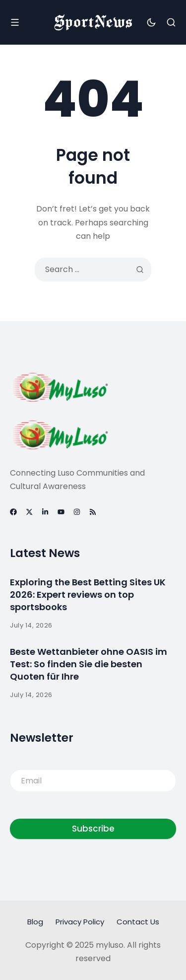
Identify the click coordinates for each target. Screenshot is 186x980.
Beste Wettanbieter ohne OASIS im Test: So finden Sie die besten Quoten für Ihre (89, 664)
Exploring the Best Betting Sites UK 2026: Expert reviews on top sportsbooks (88, 595)
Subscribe (93, 829)
